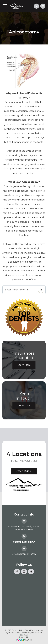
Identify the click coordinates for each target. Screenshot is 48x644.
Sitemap (24, 635)
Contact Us (24, 406)
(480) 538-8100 (24, 542)
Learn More (24, 365)
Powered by (24, 639)
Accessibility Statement (31, 633)
